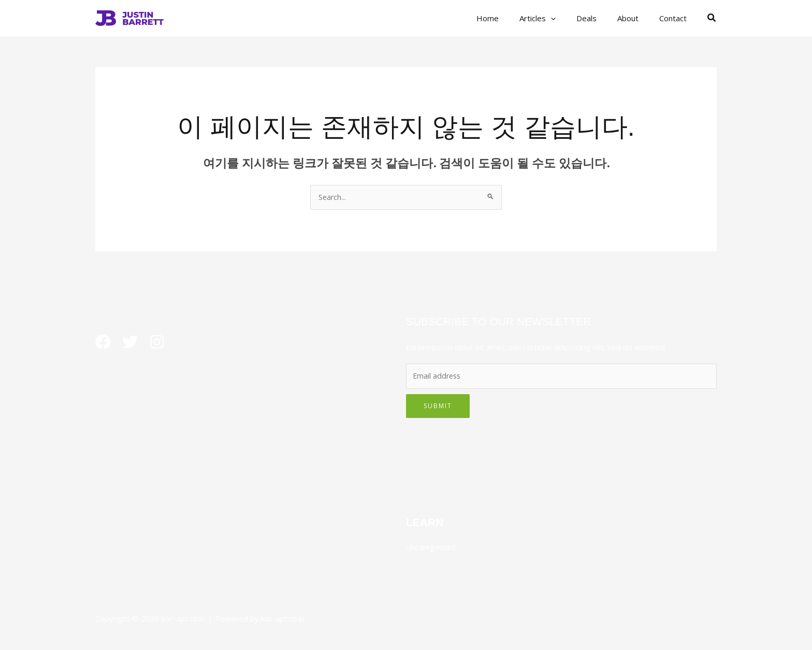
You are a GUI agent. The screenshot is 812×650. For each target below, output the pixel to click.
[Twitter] (134, 343)
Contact (676, 18)
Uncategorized (432, 547)
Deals (599, 18)
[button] (569, 18)
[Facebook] (103, 343)
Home (511, 18)
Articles (556, 18)
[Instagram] (165, 343)
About (636, 18)
